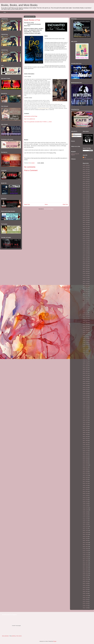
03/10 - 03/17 (85, 171)
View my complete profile (88, 159)
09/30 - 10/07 (85, 530)
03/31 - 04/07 (85, 477)
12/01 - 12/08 (85, 408)
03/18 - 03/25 (85, 587)
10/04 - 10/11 (85, 255)
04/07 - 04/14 (85, 475)
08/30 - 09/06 (85, 165)
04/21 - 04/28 (85, 471)
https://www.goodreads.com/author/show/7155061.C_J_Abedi (38, 122)
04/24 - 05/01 (85, 224)
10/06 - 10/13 (85, 424)
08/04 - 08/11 (85, 443)
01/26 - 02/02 (85, 394)
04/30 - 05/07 (85, 190)
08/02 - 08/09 (85, 271)
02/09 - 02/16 (85, 390)
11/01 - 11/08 (85, 247)
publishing (14, 636)
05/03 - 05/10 (85, 298)
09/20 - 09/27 (85, 259)
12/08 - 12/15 (85, 406)
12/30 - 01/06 (85, 504)
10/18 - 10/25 (85, 251)
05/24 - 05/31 (85, 292)
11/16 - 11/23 (85, 339)
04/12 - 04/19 (85, 302)
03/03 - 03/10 (85, 173)
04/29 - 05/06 (85, 575)
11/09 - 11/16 (85, 341)
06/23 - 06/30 (85, 453)
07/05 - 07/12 (85, 279)
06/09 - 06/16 (85, 457)
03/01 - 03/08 (85, 314)
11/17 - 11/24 (85, 412)
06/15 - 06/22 (85, 367)
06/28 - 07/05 (85, 282)
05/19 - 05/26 (85, 463)
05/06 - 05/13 (85, 573)
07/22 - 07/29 (85, 551)
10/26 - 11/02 (85, 345)
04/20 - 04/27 (85, 375)
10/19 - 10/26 (85, 347)
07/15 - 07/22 (85, 553)
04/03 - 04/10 (85, 229)
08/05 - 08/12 (85, 547)
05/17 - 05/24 (85, 294)
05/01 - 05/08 (85, 222)
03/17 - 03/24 (85, 481)
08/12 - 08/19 (85, 545)
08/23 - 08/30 (85, 167)
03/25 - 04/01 (85, 585)
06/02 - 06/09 (85, 459)
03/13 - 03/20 (85, 235)
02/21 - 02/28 (85, 239)
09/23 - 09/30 (85, 532)
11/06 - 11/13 (85, 204)
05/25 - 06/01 (85, 371)
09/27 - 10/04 (85, 257)
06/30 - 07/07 (85, 451)
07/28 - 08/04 (85, 445)
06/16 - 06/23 (85, 455)
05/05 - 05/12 (85, 467)
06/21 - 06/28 (85, 284)
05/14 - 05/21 (85, 188)
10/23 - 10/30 (85, 206)
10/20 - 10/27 (85, 420)
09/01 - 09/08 (85, 434)
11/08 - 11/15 (85, 245)
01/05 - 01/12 (85, 400)
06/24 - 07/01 (85, 559)
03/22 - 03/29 (85, 308)
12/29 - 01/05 (85, 402)
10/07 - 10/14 (85, 528)
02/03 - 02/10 (85, 178)
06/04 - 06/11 (85, 186)
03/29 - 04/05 (85, 306)
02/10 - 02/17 (85, 176)
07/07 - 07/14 (85, 449)
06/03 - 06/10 (85, 565)
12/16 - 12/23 (85, 508)
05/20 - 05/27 (85, 569)
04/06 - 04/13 (85, 379)
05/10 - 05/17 (85, 296)
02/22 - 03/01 (85, 316)
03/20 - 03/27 (85, 233)
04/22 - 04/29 (85, 577)
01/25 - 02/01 (85, 322)
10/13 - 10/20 (85, 422)
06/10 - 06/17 (85, 563)
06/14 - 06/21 (85, 286)
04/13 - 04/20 (85, 377)
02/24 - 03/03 (85, 487)
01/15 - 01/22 (85, 604)
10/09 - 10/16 (85, 210)
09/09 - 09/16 (85, 536)
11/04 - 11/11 (85, 520)
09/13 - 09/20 (85, 261)
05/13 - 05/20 (85, 182)
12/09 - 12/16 (85, 510)
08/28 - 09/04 (85, 216)
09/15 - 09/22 (85, 430)
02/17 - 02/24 (85, 489)
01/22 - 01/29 (85, 202)
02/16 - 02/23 (85, 388)
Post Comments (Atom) (49, 209)
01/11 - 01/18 (85, 324)
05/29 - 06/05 (85, 218)
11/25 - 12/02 (85, 514)
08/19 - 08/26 (85, 543)
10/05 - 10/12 (85, 351)
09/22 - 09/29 (85, 428)
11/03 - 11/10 (85, 416)
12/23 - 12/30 (85, 180)
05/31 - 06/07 (85, 290)
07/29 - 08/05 (85, 549)
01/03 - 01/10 (85, 241)
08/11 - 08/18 (85, 441)
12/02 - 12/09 (85, 512)
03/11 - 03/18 (85, 589)
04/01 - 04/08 (85, 583)
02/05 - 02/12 (85, 198)
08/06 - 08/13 (85, 184)
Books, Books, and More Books (19, 5)
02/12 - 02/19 (85, 196)
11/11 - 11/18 (85, 518)
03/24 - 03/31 (85, 479)
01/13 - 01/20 (85, 500)
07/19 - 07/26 (85, 275)
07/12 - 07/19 (85, 277)
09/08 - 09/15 (85, 432)
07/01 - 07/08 (85, 557)
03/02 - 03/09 (85, 386)
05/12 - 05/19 (85, 465)
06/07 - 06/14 (85, 288)
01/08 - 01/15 (85, 606)
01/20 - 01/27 (85, 498)
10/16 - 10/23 (85, 208)
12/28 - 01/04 (85, 328)
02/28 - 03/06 (85, 237)
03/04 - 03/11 (85, 591)
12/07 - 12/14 (85, 332)
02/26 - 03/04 (85, 593)
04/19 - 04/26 (85, 300)
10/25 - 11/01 (85, 249)
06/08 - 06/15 (85, 369)
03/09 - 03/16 (85, 383)
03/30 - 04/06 (85, 381)
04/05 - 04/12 (85, 304)
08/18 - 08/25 (85, 169)
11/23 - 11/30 (85, 337)
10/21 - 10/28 (85, 524)
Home (5, 12)
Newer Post (27, 204)
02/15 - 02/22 (85, 318)
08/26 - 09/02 (85, 540)
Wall (29, 163)
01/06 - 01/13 (85, 502)
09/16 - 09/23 (85, 534)
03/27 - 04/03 (85, 231)
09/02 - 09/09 (85, 538)
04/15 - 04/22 (85, 579)
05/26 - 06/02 (85, 461)
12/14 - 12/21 (85, 330)
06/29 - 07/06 (85, 363)
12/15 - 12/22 (85, 404)
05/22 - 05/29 (85, 220)
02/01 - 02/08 (85, 320)
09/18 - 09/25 (85, 214)
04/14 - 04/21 (85, 473)
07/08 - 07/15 (85, 555)
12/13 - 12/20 (85, 243)
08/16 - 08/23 (85, 269)
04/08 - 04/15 (85, 581)
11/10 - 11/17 (85, 414)
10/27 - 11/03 (85, 418)
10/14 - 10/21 (85, 526)
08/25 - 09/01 (85, 437)
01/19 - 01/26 (85, 396)
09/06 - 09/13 (85, 263)
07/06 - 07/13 (85, 361)
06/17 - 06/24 (85, 561)
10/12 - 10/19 (85, 349)
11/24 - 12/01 (85, 410)
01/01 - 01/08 (85, 608)
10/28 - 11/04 (85, 522)
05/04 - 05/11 (85, 373)
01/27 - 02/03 (85, 496)
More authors (19, 636)
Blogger (55, 641)
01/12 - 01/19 (85, 398)
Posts (74, 134)
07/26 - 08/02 (85, 273)
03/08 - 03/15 (85, 312)
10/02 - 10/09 (85, 212)
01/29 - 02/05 (85, 200)
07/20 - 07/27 (85, 357)
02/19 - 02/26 (85, 194)
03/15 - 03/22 (85, 310)
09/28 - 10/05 (85, 353)
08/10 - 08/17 (85, 355)
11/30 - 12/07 (85, 335)
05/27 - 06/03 (85, 567)
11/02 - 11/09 (85, 343)
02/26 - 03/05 (85, 192)
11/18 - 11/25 (85, 516)
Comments (75, 136)
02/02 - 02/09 (85, 392)
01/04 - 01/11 (85, 326)
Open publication (5, 636)
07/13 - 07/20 (85, 359)
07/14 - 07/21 (85, 447)
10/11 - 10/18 (85, 253)
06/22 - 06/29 (85, 365)
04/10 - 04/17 (85, 227)
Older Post (65, 204)
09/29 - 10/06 (85, 426)
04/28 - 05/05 (85, 469)
